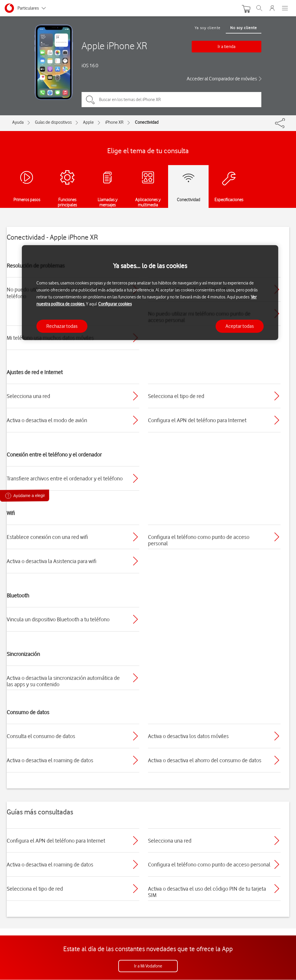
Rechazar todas (62, 326)
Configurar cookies (115, 304)
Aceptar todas (240, 326)
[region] (150, 293)
